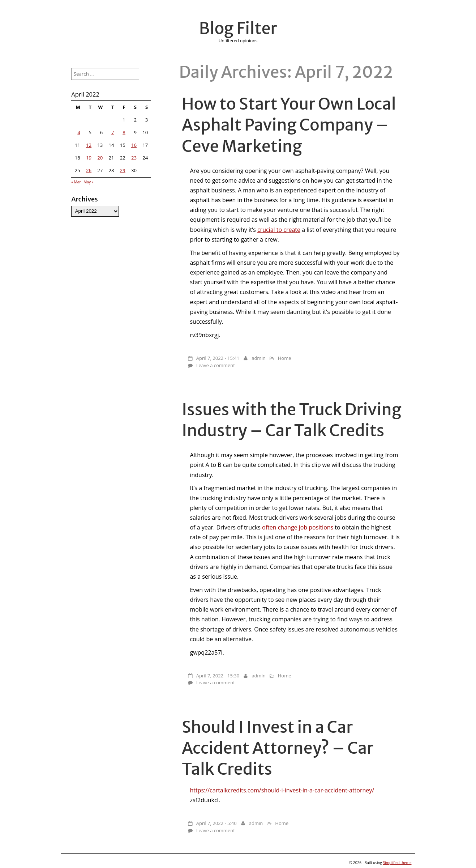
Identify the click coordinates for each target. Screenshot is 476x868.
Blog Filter (238, 28)
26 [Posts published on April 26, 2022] (89, 170)
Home (285, 358)
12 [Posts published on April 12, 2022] (89, 145)
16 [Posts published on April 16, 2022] (134, 145)
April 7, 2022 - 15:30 (218, 676)
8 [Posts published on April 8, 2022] (124, 132)
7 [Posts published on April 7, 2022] (113, 132)
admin (258, 358)
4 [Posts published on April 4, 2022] (79, 132)
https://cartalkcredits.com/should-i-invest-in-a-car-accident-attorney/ (282, 790)
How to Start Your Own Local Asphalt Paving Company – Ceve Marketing (289, 125)
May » (88, 182)
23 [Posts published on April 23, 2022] (134, 158)
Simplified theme (397, 863)
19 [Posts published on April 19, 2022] (89, 158)
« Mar (76, 182)
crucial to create (279, 230)
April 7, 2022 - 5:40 (216, 823)
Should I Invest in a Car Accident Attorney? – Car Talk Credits (278, 748)
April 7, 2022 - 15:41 (218, 358)
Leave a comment (216, 365)
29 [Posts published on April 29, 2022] (123, 170)
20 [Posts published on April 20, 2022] (100, 158)
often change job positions (298, 527)
